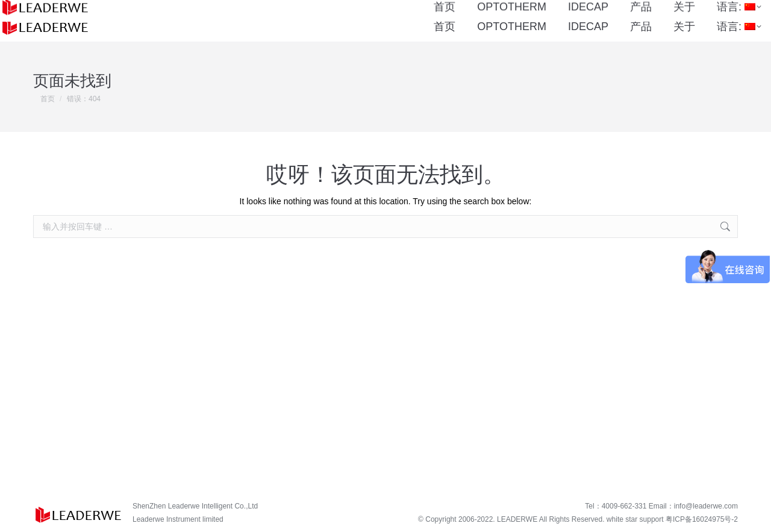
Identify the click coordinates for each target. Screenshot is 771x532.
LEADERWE (517, 519)
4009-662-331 (310, 6)
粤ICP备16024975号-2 (702, 519)
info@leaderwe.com (706, 506)
